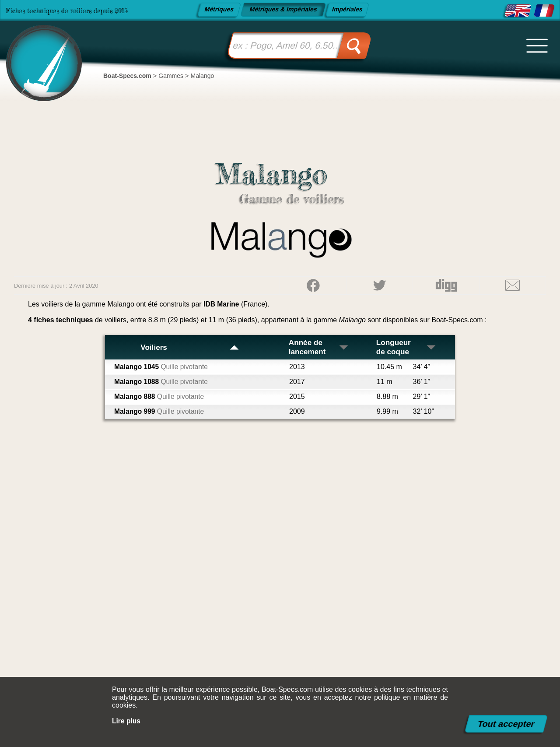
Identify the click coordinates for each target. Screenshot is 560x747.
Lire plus (127, 721)
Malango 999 (160, 411)
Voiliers (190, 347)
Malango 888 (160, 396)
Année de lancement (320, 347)
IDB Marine (222, 304)
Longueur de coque (406, 347)
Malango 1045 (162, 367)
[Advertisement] (280, 579)
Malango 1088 (162, 382)
